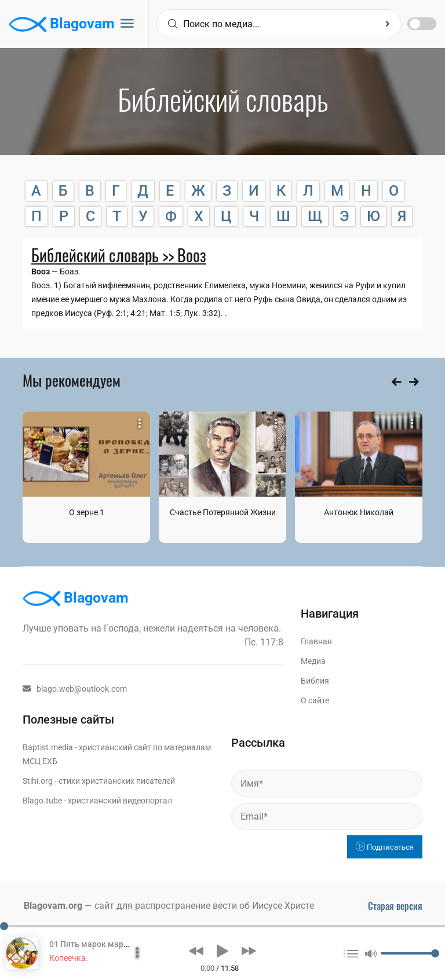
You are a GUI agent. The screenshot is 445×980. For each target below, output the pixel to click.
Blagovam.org (53, 906)
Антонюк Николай (359, 512)
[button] (196, 951)
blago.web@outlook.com (75, 689)
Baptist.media (48, 747)
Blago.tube (42, 801)
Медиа (313, 661)
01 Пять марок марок (91, 944)
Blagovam (62, 24)
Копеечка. (69, 958)
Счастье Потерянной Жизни (223, 512)
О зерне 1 (87, 512)
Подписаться (385, 847)
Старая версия (395, 906)
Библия (315, 681)
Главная (316, 641)
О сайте (315, 700)
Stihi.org (38, 781)
